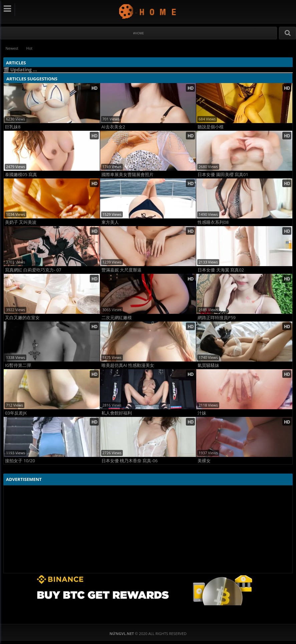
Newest (12, 48)
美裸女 (204, 461)
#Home (139, 33)
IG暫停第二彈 (18, 365)
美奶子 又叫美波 (21, 222)
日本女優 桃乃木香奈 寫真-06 (130, 461)
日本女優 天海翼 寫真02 (221, 270)
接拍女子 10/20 (20, 461)
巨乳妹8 (13, 127)
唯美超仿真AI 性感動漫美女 (128, 365)
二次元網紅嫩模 (117, 318)
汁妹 (202, 413)
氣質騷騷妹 (208, 365)
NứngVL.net (148, 11)
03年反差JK (16, 413)
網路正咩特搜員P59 (217, 318)
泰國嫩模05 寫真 (21, 175)
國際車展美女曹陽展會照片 (127, 175)
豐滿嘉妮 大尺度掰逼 (121, 270)
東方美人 (110, 222)
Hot (30, 48)
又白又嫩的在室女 (22, 318)
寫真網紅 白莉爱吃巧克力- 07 (33, 270)
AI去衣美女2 (113, 127)
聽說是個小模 (211, 127)
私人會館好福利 (117, 413)
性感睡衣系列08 (213, 222)
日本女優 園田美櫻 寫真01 (223, 175)
